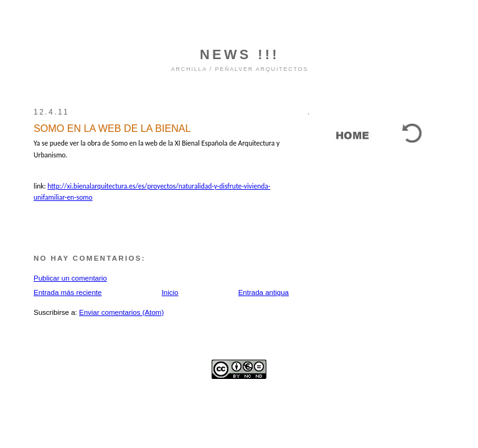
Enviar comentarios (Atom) (121, 312)
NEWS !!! (240, 54)
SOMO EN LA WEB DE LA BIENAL (112, 128)
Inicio (170, 292)
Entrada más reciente (68, 292)
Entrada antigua (264, 292)
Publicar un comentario (70, 278)
